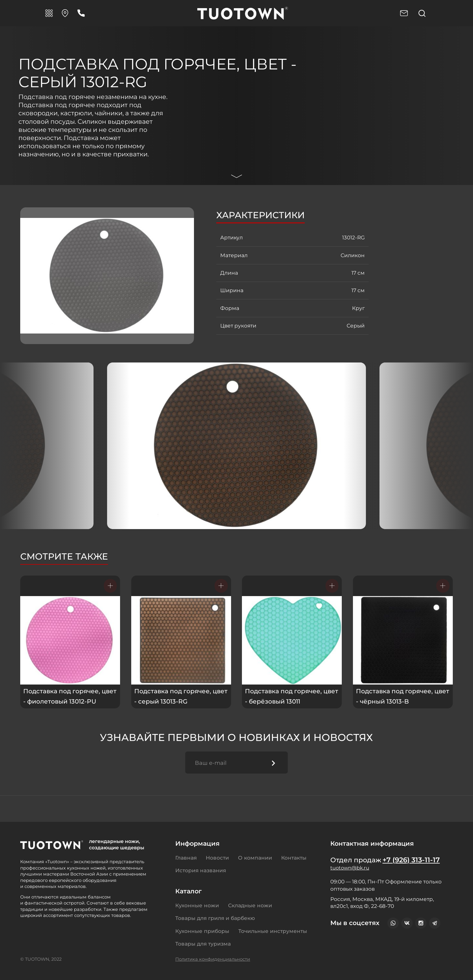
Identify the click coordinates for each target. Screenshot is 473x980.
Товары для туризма (203, 944)
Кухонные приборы (202, 931)
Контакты (294, 858)
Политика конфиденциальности (213, 959)
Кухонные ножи (197, 905)
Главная (186, 858)
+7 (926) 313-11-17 (413, 860)
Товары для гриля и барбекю (215, 918)
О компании (255, 858)
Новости (217, 858)
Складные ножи (250, 905)
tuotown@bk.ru (351, 869)
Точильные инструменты (273, 931)
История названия (201, 870)
